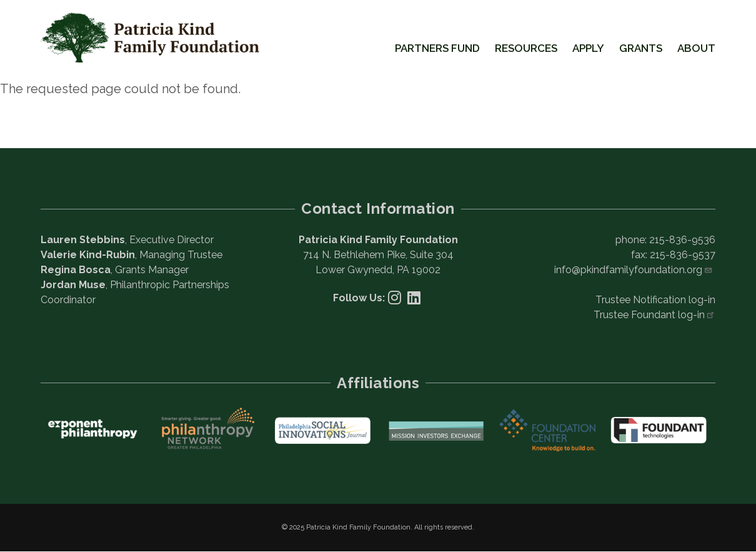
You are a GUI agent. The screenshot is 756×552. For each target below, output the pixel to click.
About (696, 48)
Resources (526, 48)
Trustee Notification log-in (655, 300)
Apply (588, 48)
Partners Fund (437, 48)
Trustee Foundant (654, 315)
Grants (641, 48)
